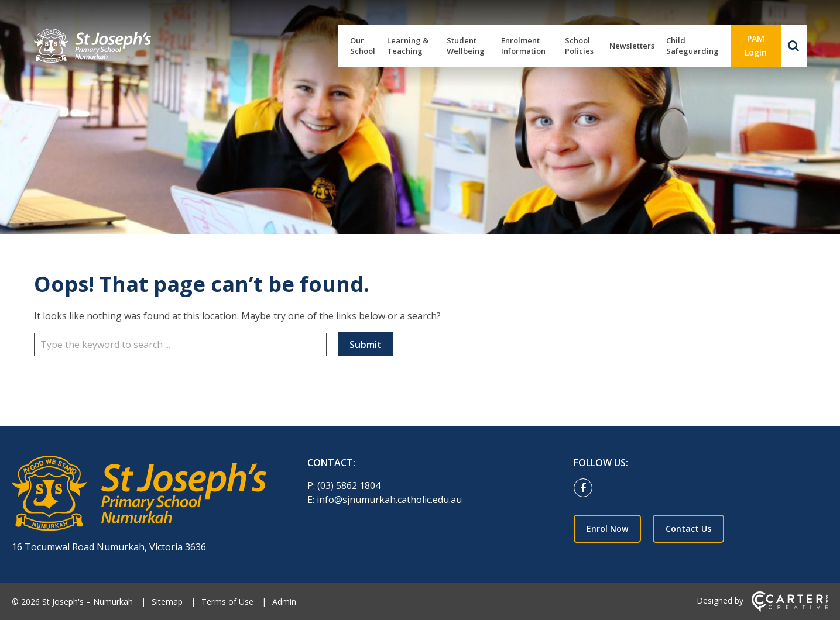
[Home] (139, 495)
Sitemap (167, 602)
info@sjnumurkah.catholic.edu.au (389, 500)
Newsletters (632, 46)
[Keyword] (180, 345)
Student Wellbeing (466, 46)
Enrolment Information (523, 46)
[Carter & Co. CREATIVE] (790, 609)
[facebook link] (586, 488)
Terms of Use (227, 602)
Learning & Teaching (408, 46)
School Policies (579, 46)
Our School (363, 46)
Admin (284, 602)
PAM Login (756, 45)
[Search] (794, 46)
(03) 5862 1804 (349, 485)
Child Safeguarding (692, 46)
